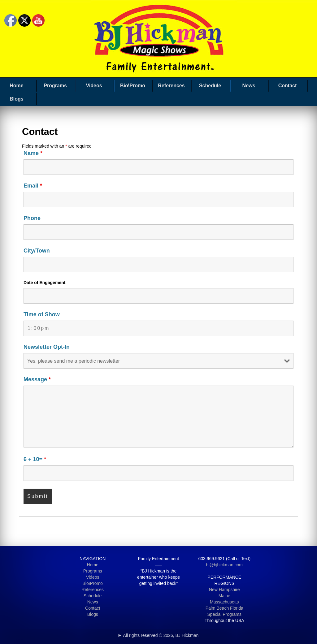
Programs (55, 86)
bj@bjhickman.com (224, 565)
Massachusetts (224, 602)
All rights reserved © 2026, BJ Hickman (161, 635)
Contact (288, 86)
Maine (224, 596)
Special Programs (225, 614)
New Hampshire (224, 590)
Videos (94, 86)
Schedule (210, 86)
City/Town (37, 251)
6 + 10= (35, 459)
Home (16, 86)
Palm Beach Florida (224, 608)
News (249, 86)
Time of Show (42, 314)
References (171, 86)
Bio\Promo (133, 86)
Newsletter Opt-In (47, 347)
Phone (32, 218)
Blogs (16, 99)
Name (33, 153)
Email (33, 186)
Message (37, 379)
